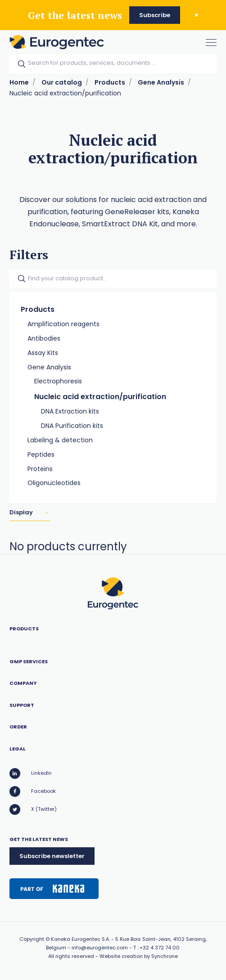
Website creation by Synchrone (139, 956)
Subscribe (155, 15)
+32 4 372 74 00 (160, 948)
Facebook (33, 791)
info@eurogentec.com (100, 948)
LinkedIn (31, 773)
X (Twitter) (33, 809)
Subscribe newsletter (52, 856)
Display (22, 512)
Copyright (32, 939)
